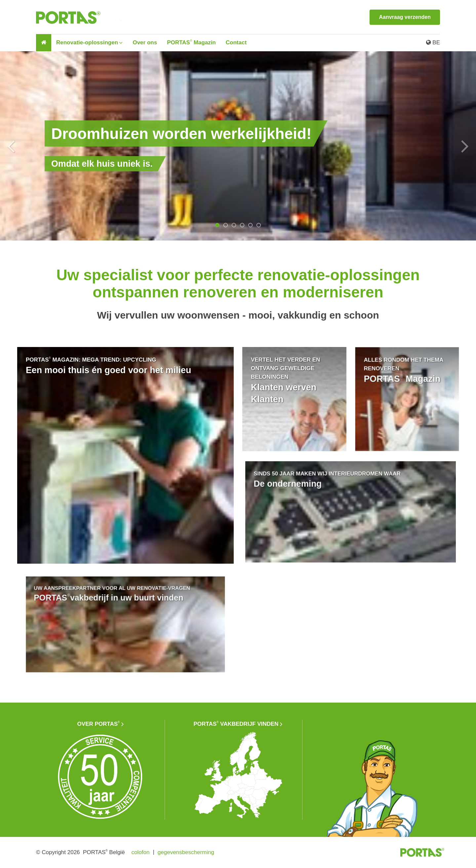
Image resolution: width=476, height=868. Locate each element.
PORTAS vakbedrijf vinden (236, 724)
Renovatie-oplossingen (87, 43)
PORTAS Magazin (191, 43)
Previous (11, 146)
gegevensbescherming (186, 852)
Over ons (145, 43)
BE (433, 43)
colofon (141, 852)
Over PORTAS (99, 724)
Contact (236, 43)
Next (465, 146)
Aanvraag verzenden (405, 17)
